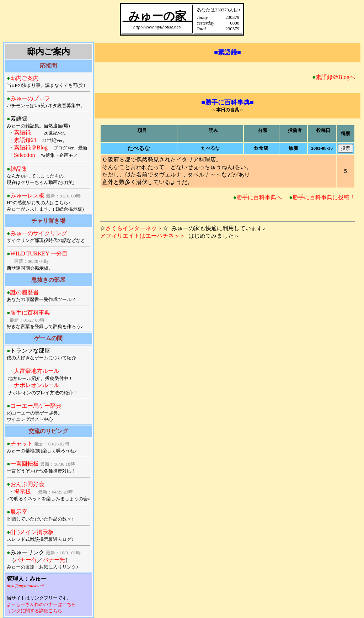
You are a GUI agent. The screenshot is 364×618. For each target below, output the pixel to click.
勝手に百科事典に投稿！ (324, 197)
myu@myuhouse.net (25, 585)
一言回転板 (25, 464)
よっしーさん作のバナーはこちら (41, 604)
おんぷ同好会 (27, 484)
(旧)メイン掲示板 (32, 532)
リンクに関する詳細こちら (34, 611)
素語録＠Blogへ (335, 77)
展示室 (19, 512)
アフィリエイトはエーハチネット (143, 236)
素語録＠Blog (31, 147)
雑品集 (19, 169)
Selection (25, 155)
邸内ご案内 (25, 78)
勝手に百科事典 (30, 313)
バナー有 (26, 560)
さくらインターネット (134, 228)
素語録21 (25, 140)
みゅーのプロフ (30, 98)
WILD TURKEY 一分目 (39, 253)
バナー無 (54, 560)
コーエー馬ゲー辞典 (36, 406)
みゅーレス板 (27, 196)
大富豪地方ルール (37, 371)
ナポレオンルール (37, 385)
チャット (22, 443)
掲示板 (22, 492)
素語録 (22, 133)
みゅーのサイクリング (39, 233)
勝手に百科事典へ (259, 197)
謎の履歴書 (25, 292)
